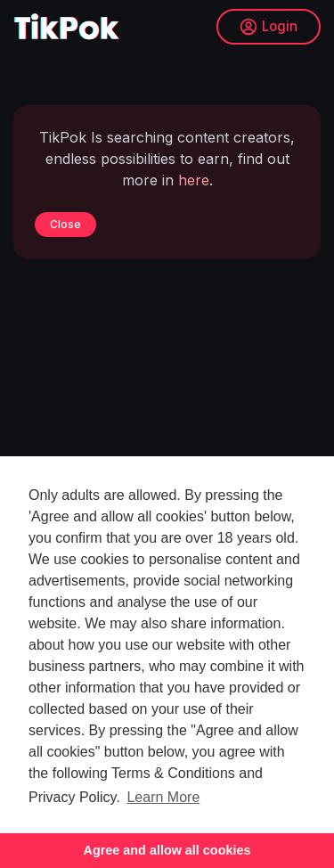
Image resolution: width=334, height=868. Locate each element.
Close (65, 224)
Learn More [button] (163, 797)
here (194, 180)
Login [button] (269, 27)
